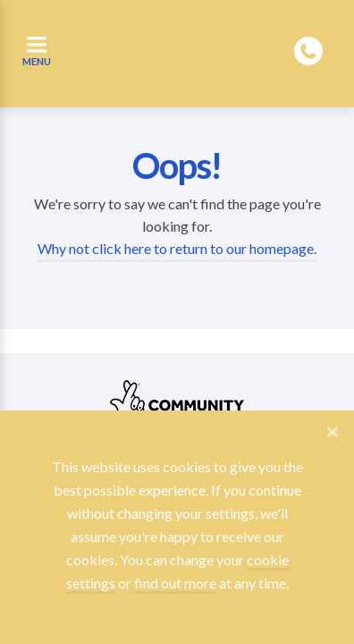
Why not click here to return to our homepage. (177, 248)
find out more (175, 583)
